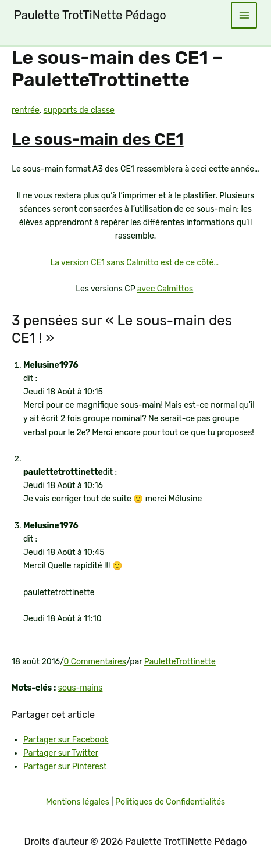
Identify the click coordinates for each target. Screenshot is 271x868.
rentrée (26, 110)
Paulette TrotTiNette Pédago (90, 15)
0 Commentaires (95, 662)
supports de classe (79, 110)
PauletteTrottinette (180, 662)
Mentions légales (78, 802)
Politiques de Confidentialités (170, 802)
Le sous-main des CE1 (98, 139)
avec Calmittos (165, 289)
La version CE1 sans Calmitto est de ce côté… (135, 263)
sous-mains (81, 688)
